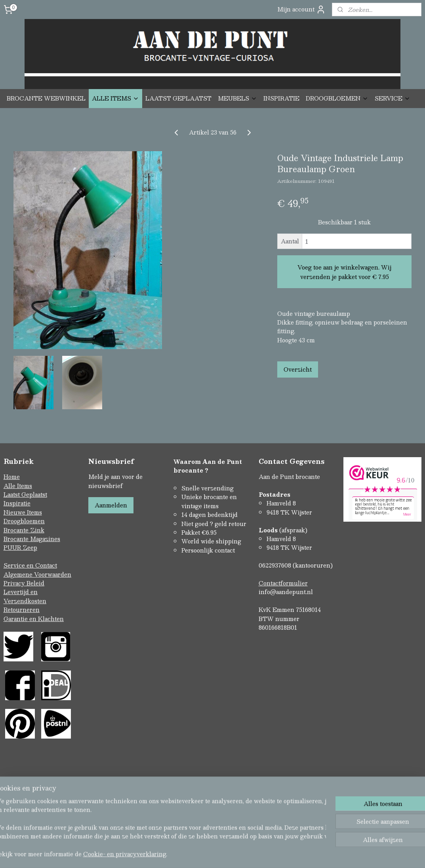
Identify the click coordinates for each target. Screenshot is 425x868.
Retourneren (22, 610)
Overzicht (298, 369)
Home (12, 477)
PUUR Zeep (20, 547)
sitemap (181, 837)
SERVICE (393, 98)
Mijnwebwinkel (296, 837)
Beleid (35, 583)
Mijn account (301, 9)
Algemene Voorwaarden (37, 574)
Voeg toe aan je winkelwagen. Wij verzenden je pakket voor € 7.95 (344, 272)
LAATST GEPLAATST (178, 98)
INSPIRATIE (281, 98)
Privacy (15, 583)
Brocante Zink (24, 530)
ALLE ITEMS (115, 98)
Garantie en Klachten (34, 619)
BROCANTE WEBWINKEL (46, 98)
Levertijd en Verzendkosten (25, 596)
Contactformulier (283, 583)
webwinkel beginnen (226, 837)
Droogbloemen (24, 521)
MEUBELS (237, 98)
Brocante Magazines (32, 539)
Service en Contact (30, 565)
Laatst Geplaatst (25, 494)
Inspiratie (17, 503)
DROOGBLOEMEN (337, 98)
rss (196, 837)
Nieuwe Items (23, 512)
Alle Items (18, 486)
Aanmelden (111, 505)
